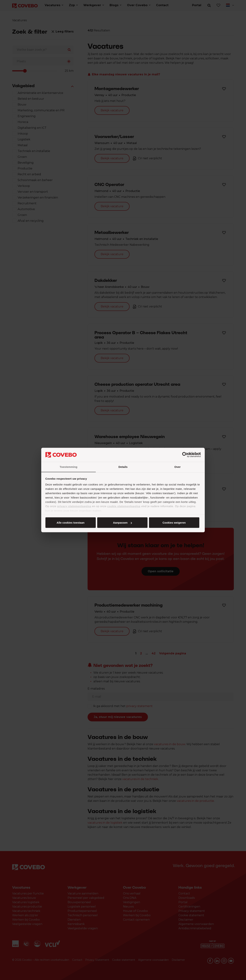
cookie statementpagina (124, 506)
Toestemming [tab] (68, 467)
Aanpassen (122, 523)
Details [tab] (123, 467)
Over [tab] (178, 467)
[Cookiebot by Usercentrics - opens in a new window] (185, 455)
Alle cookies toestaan (71, 523)
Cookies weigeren (174, 523)
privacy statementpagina (74, 506)
